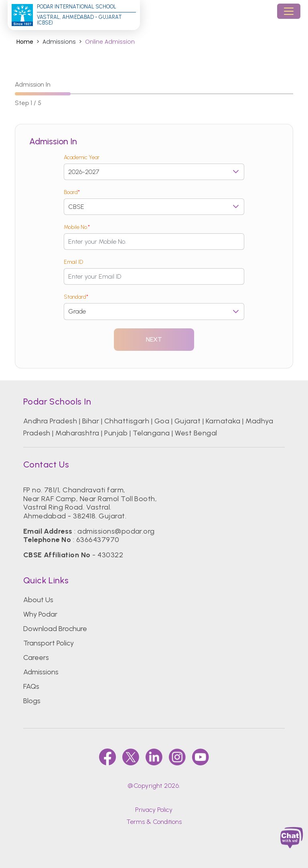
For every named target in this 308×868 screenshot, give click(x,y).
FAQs (31, 686)
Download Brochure (55, 629)
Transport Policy (49, 643)
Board (72, 192)
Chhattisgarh (127, 421)
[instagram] (177, 757)
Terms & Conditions (154, 822)
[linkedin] (154, 757)
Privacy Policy (154, 810)
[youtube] (201, 757)
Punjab (116, 433)
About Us (38, 600)
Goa (162, 421)
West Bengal (196, 433)
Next (154, 339)
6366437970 (98, 540)
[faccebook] (107, 757)
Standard (76, 297)
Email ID (73, 262)
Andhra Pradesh (50, 421)
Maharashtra (77, 433)
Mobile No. (77, 227)
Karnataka (223, 421)
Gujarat (187, 421)
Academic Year (82, 157)
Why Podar (40, 614)
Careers (36, 658)
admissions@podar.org (116, 531)
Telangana (151, 433)
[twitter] (131, 757)
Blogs (32, 701)
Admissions (41, 672)
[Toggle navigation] (289, 11)
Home (25, 42)
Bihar (91, 421)
